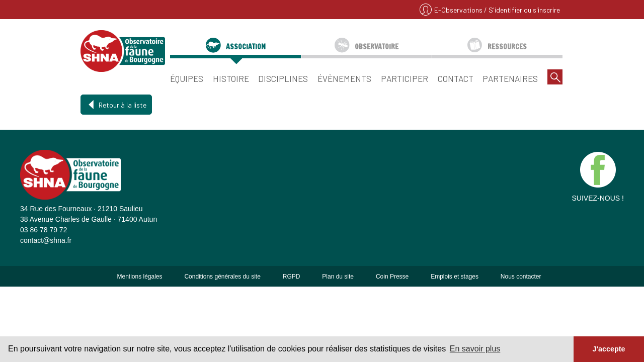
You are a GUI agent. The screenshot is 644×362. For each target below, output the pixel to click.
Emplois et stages (455, 277)
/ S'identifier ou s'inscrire (522, 10)
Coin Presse (392, 277)
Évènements (344, 78)
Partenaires (510, 78)
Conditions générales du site (222, 277)
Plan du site (338, 277)
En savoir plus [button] (475, 349)
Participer (405, 78)
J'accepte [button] (609, 349)
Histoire (231, 78)
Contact (456, 78)
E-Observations (459, 10)
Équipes (187, 78)
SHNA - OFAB (123, 51)
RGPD (292, 277)
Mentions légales (139, 277)
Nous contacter (521, 277)
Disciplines (283, 78)
